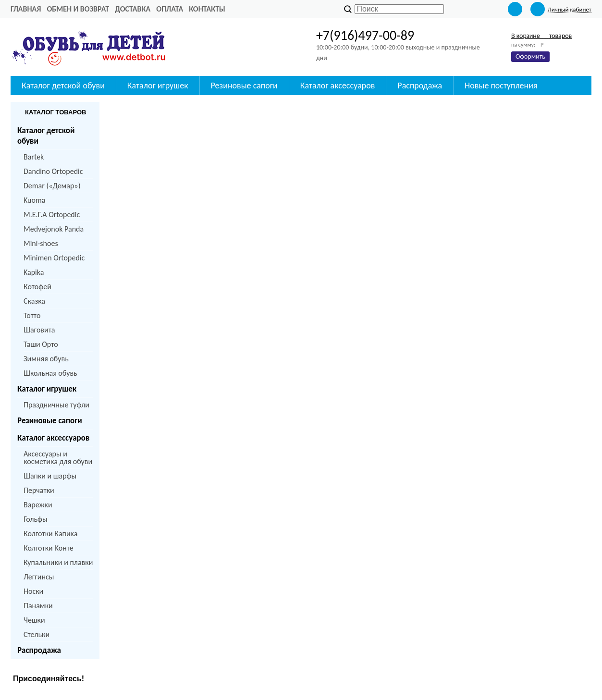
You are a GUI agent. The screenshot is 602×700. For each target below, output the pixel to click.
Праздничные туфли (56, 405)
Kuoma (34, 200)
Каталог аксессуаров (338, 86)
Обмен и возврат (78, 9)
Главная (26, 9)
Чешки (34, 620)
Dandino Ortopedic (53, 171)
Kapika (34, 272)
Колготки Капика (50, 534)
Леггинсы (39, 577)
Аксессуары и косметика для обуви (58, 458)
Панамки (38, 606)
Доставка (133, 9)
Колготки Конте (49, 548)
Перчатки (39, 490)
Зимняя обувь (46, 359)
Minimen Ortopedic (54, 258)
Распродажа (420, 86)
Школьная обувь (50, 373)
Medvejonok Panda (54, 229)
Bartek (34, 157)
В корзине (541, 36)
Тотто (32, 315)
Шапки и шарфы (50, 476)
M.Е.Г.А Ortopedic (52, 215)
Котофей (37, 287)
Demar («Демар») (52, 186)
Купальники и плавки (58, 562)
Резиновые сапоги (244, 86)
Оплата (170, 9)
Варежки (38, 505)
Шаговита (39, 330)
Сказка (34, 301)
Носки (33, 591)
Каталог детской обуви (63, 86)
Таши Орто (41, 344)
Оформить (530, 56)
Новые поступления (501, 86)
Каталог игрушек (158, 86)
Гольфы (36, 519)
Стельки (37, 634)
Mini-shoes (41, 243)
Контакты (207, 9)
